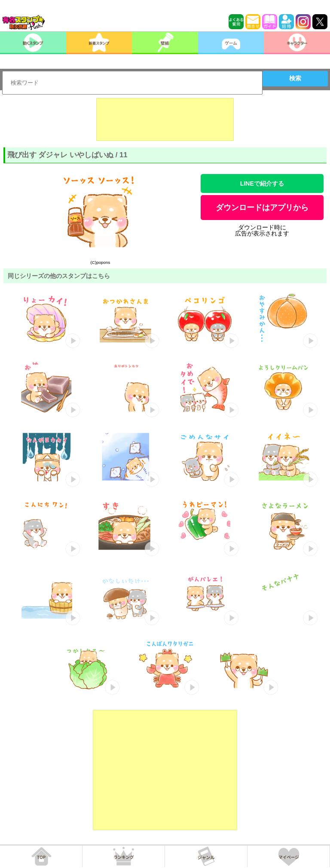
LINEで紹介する (262, 183)
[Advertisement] (165, 119)
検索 (295, 78)
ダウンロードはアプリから (262, 208)
